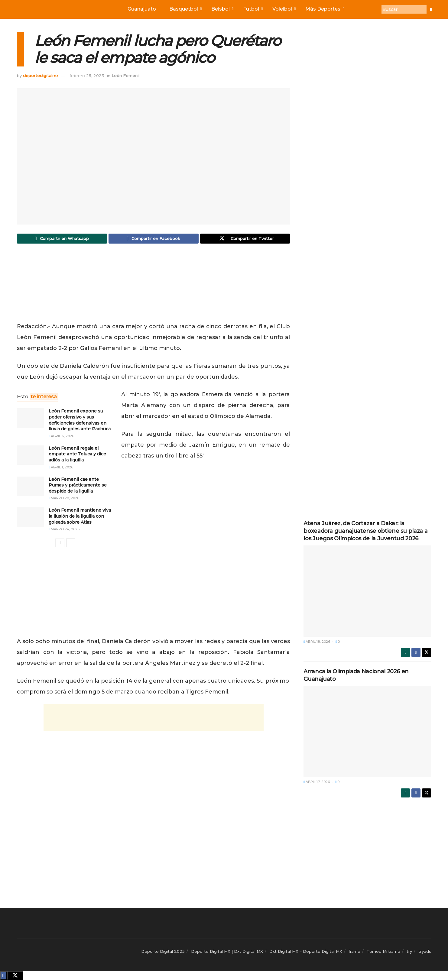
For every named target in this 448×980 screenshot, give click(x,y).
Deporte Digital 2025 (163, 951)
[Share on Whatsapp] (62, 239)
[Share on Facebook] (154, 239)
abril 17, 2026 (317, 782)
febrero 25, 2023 (87, 76)
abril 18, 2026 (317, 642)
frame (354, 951)
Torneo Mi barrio (383, 951)
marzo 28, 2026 (64, 500)
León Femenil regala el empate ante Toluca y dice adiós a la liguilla (77, 456)
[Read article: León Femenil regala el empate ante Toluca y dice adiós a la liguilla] (31, 457)
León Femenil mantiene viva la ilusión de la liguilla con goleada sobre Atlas (80, 518)
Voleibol (284, 9)
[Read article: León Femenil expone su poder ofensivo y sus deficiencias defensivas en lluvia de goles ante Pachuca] (31, 420)
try (409, 951)
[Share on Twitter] (245, 239)
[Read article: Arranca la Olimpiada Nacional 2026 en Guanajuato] (367, 731)
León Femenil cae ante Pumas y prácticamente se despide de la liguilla (78, 487)
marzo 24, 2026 (64, 531)
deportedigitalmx (41, 76)
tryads (425, 951)
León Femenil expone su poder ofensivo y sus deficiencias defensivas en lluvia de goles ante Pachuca (80, 422)
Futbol (252, 9)
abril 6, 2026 (61, 438)
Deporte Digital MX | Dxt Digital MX (227, 951)
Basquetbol (185, 9)
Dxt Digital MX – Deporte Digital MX (306, 951)
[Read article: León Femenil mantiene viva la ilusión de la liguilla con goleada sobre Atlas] (31, 519)
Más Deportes (324, 9)
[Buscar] (404, 9)
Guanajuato (142, 9)
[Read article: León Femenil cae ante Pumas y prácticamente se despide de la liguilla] (31, 488)
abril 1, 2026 (61, 469)
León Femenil (125, 76)
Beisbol (222, 9)
